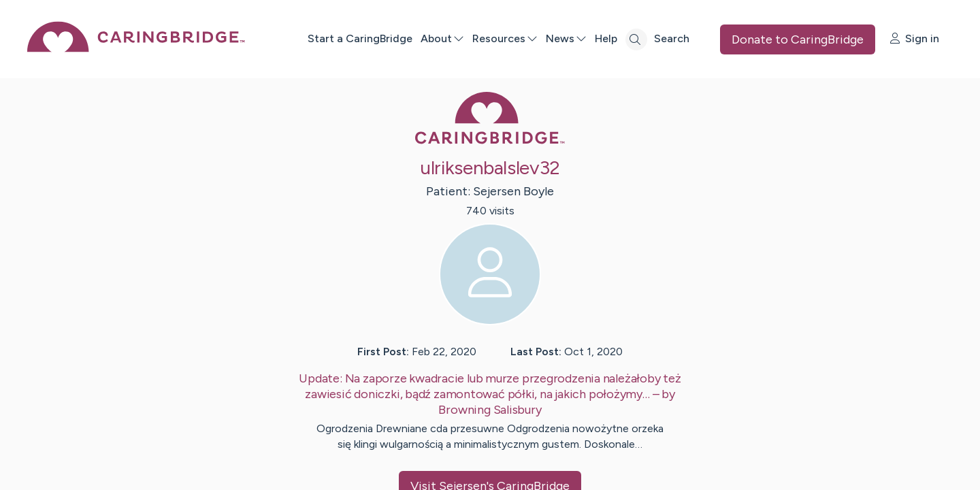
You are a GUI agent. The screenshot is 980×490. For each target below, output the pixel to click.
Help (606, 38)
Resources (505, 38)
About (442, 38)
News (566, 38)
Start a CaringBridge (360, 38)
